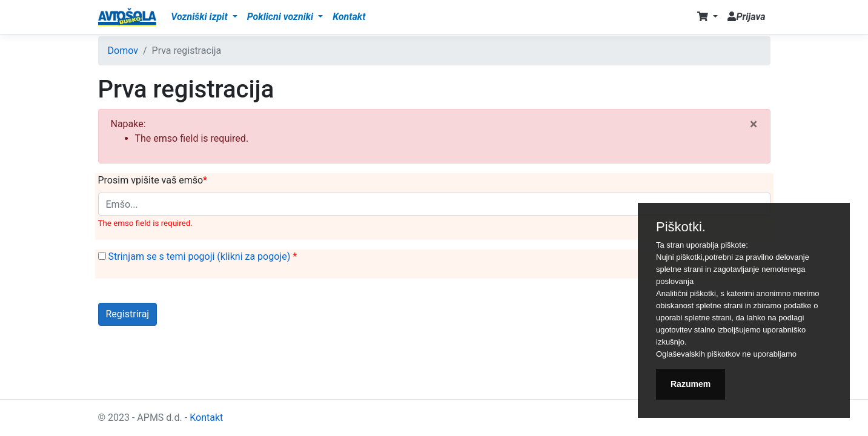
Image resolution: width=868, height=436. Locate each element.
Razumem (691, 384)
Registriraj (128, 314)
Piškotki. (681, 227)
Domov (123, 51)
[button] (707, 17)
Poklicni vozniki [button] (281, 17)
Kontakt (349, 17)
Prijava (746, 17)
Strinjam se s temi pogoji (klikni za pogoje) (200, 256)
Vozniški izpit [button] (200, 17)
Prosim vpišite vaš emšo (151, 180)
